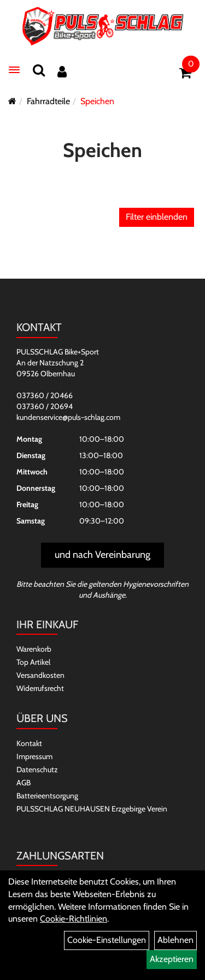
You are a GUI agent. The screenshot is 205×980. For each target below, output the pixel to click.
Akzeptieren (172, 959)
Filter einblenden (157, 217)
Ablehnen (175, 940)
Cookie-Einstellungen (107, 940)
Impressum (34, 756)
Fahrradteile (48, 101)
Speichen (97, 101)
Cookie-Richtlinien (74, 919)
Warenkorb (34, 649)
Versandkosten (40, 675)
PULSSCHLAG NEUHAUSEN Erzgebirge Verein (92, 809)
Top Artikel (33, 662)
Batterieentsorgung (47, 796)
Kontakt (29, 743)
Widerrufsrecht (40, 688)
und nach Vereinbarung (102, 555)
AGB (24, 783)
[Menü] (14, 70)
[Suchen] (39, 70)
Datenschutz (37, 769)
